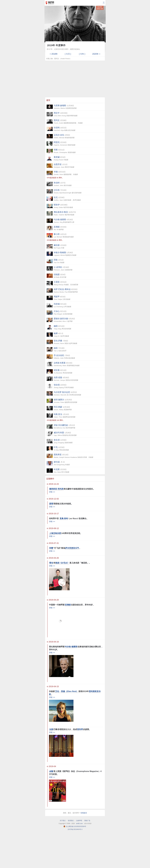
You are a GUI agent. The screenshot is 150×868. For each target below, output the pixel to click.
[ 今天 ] (68, 54)
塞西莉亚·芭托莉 (56, 489)
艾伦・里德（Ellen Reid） (67, 691)
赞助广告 (87, 821)
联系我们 (71, 821)
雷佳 (51, 563)
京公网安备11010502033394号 (76, 826)
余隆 (51, 771)
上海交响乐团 (55, 533)
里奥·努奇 (64, 518)
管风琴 (80, 729)
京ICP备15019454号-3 (75, 829)
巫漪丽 (68, 605)
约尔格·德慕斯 (71, 647)
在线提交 (84, 813)
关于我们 (63, 821)
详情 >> (52, 492)
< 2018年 (54, 54)
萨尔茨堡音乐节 (72, 548)
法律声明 (79, 821)
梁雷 (51, 504)
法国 (51, 729)
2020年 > (96, 54)
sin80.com (79, 824)
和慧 (51, 548)
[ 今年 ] (82, 54)
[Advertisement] (75, 79)
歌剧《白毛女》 (62, 563)
